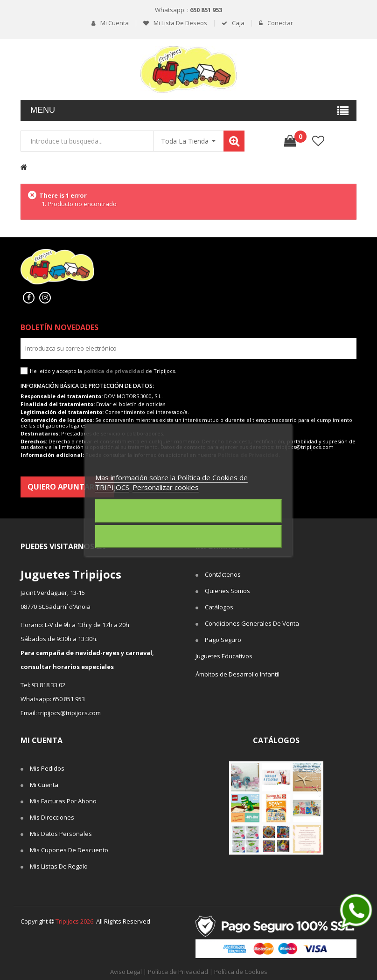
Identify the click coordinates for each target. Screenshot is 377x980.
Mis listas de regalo (59, 866)
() (297, 137)
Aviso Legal (126, 972)
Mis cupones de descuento (69, 850)
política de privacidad (114, 371)
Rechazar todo (188, 511)
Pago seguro (223, 640)
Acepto (188, 537)
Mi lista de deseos (180, 23)
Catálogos (219, 607)
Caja (237, 23)
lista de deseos (318, 141)
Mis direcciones (52, 817)
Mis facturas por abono (63, 801)
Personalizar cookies (166, 487)
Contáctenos (223, 574)
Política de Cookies (241, 972)
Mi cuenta (114, 23)
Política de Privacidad (178, 972)
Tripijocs (74, 921)
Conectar (279, 23)
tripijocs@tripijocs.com (70, 713)
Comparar (346, 141)
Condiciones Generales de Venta (252, 623)
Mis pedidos (47, 768)
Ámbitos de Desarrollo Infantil (237, 674)
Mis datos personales (61, 834)
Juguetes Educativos (224, 656)
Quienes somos (227, 591)
